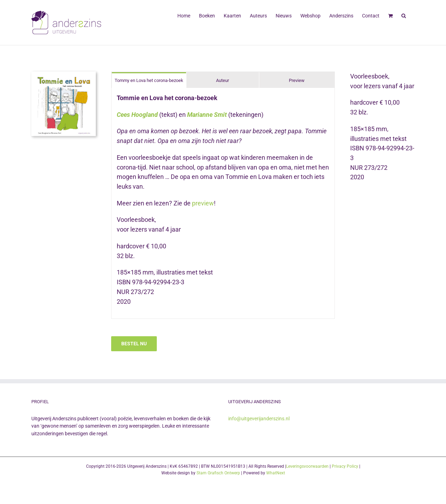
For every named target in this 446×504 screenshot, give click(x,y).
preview (203, 203)
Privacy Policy (345, 466)
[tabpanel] (223, 203)
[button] (404, 15)
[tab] (149, 80)
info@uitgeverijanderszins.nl (259, 419)
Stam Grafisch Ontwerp (218, 473)
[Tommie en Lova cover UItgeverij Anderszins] (64, 74)
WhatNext (276, 473)
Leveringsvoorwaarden (307, 466)
